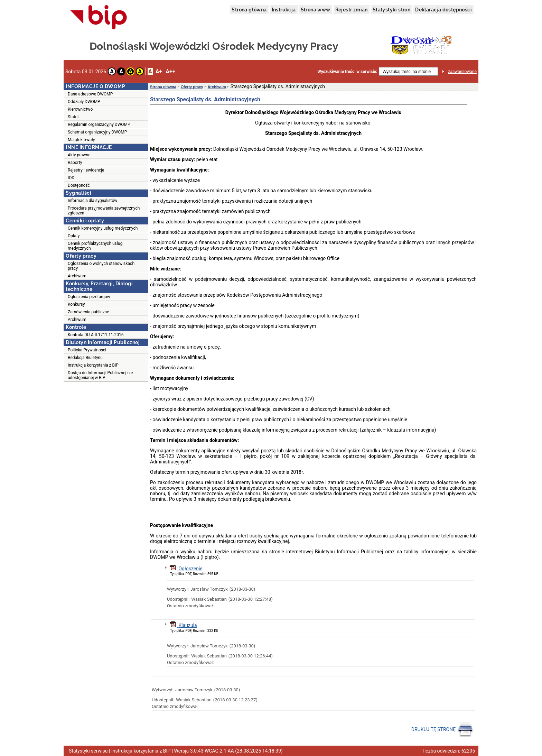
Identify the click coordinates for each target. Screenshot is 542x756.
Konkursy (76, 304)
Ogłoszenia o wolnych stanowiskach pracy (101, 266)
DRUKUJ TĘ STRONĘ (442, 730)
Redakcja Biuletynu (85, 358)
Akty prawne (79, 155)
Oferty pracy (192, 87)
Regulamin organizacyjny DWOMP (99, 125)
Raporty (75, 163)
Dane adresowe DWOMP (90, 94)
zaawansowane (462, 72)
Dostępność (79, 185)
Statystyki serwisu (88, 751)
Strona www (316, 10)
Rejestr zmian (352, 10)
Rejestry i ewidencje (86, 170)
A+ (159, 71)
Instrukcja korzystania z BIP (93, 365)
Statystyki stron (391, 10)
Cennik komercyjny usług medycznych (103, 228)
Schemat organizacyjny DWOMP (97, 132)
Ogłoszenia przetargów (89, 297)
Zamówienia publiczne (88, 312)
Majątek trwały (81, 140)
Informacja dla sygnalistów (92, 201)
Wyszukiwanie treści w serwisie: (347, 72)
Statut (73, 117)
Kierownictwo (80, 109)
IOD (71, 178)
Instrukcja (284, 10)
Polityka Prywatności (87, 350)
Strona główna (249, 10)
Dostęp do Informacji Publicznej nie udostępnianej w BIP (100, 375)
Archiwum (77, 276)
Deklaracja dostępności (443, 10)
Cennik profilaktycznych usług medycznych (95, 246)
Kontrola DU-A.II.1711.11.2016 (96, 335)
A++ (170, 71)
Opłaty (74, 236)
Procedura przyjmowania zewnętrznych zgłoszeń (104, 211)
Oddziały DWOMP (84, 102)
